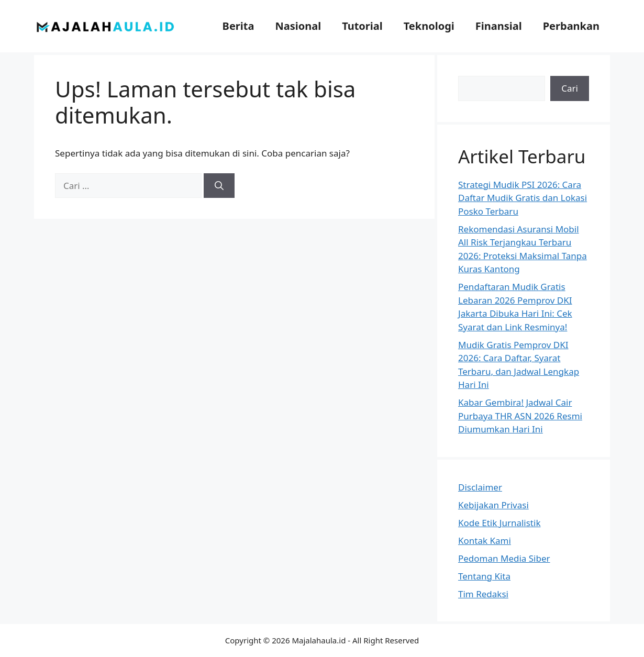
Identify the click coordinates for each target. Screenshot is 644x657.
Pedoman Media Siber (504, 558)
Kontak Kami (485, 541)
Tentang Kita (484, 576)
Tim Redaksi (483, 594)
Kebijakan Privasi (493, 505)
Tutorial (362, 26)
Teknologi (429, 26)
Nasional (298, 26)
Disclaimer (480, 487)
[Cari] (219, 186)
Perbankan (571, 26)
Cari (570, 88)
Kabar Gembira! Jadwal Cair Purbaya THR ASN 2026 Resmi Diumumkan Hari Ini (520, 416)
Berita (238, 26)
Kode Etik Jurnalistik (499, 523)
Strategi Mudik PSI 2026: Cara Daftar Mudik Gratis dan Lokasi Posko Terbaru (523, 198)
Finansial (499, 26)
